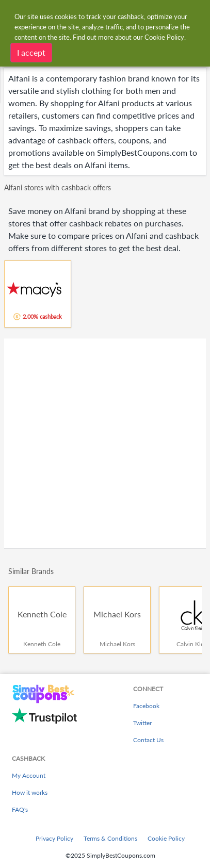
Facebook (146, 706)
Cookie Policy (166, 838)
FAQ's (20, 809)
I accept (31, 52)
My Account (29, 775)
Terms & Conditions (110, 838)
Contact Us (148, 740)
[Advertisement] (105, 443)
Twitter (142, 723)
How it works (30, 792)
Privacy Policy (54, 838)
